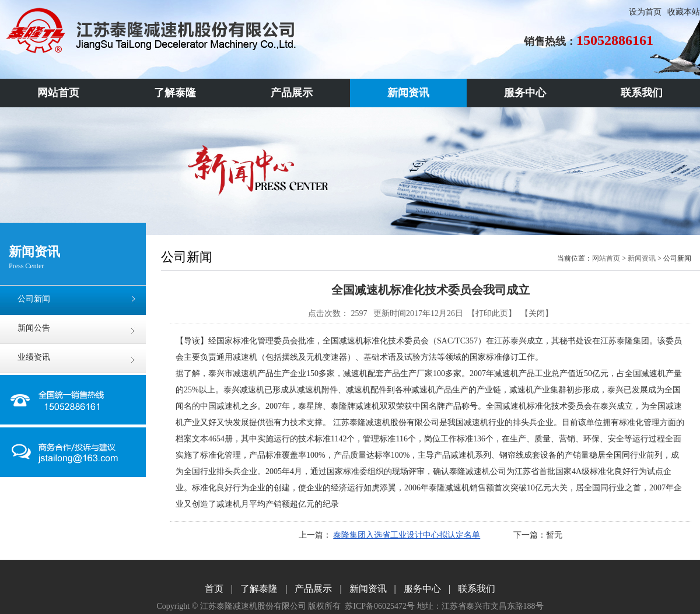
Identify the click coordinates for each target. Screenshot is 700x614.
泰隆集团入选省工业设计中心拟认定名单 (407, 535)
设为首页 (645, 12)
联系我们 (477, 589)
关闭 (537, 313)
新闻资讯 (642, 258)
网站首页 (606, 258)
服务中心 (422, 589)
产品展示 (313, 589)
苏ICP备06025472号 (380, 606)
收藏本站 (684, 12)
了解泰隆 (259, 589)
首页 (214, 589)
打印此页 (492, 313)
